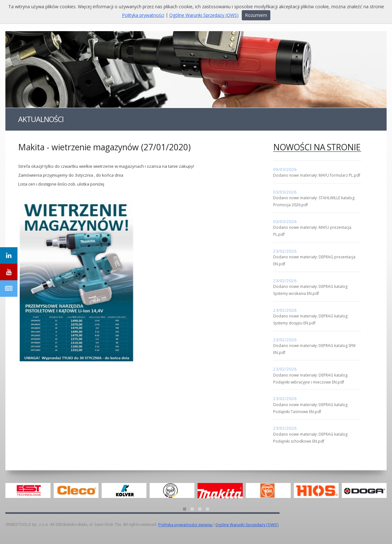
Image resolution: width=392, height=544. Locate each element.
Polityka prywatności (143, 15)
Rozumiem (256, 15)
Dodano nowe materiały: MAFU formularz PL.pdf (317, 175)
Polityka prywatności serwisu (185, 525)
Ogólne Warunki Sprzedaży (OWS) (247, 525)
